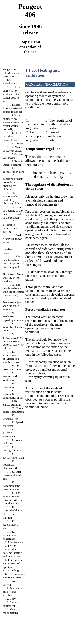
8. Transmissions (15, 574)
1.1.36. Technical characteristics (11, 465)
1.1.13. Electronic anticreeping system (10, 226)
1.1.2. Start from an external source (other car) (13, 108)
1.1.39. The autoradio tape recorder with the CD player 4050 (13, 498)
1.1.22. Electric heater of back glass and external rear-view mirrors (13, 341)
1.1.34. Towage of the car (13, 449)
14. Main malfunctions (10, 611)
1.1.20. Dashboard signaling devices (13, 316)
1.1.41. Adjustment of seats (11, 525)
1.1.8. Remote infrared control (13, 163)
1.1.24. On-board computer (12, 368)
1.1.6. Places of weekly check (12, 149)
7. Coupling (12, 570)
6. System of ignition (11, 565)
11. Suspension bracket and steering (13, 592)
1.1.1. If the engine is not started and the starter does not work (12, 94)
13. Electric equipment (11, 604)
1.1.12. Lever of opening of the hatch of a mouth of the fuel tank (13, 212)
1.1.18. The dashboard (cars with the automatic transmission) (14, 290)
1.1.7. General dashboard (13, 156)
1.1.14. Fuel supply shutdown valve (13, 239)
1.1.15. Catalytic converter (9, 249)
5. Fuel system (13, 560)
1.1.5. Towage (15, 143)
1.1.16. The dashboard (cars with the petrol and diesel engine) (14, 262)
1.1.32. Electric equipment (10, 433)
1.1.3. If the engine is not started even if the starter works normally (13, 122)
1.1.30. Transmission (11, 417)
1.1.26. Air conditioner (11, 385)
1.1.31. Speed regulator (13, 424)
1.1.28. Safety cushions (12, 403)
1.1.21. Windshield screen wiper (14, 327)
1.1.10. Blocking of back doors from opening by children (13, 182)
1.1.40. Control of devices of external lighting (14, 512)
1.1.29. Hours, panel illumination (13, 410)
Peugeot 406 (10, 69)
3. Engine (11, 546)
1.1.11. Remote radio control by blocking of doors (13, 198)
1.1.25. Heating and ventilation (10, 376)
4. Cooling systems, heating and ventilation (12, 553)
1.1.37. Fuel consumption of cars (12, 475)
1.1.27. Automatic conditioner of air (13, 394)
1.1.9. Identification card (14, 170)
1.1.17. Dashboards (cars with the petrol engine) (13, 276)
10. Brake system (10, 583)
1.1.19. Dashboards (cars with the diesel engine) (13, 304)
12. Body (10, 599)
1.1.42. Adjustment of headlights (11, 535)
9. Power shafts (14, 578)
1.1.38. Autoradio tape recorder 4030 (12, 486)
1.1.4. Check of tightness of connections (12, 136)
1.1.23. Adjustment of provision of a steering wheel (11, 357)
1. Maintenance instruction (13, 75)
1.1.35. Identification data (13, 456)
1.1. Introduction (10, 82)
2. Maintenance (14, 542)
